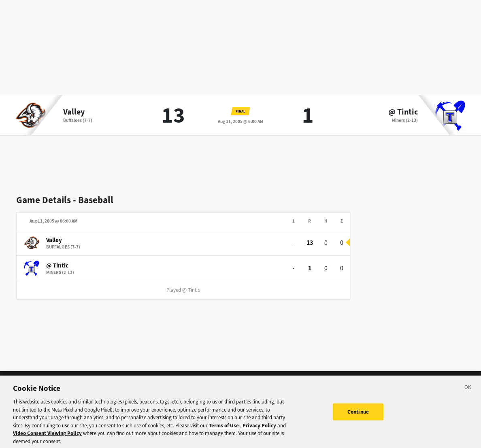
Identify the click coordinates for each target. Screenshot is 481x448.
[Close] (468, 391)
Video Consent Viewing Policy (47, 436)
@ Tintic (403, 112)
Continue (358, 415)
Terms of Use (224, 428)
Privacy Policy (259, 428)
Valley (74, 112)
